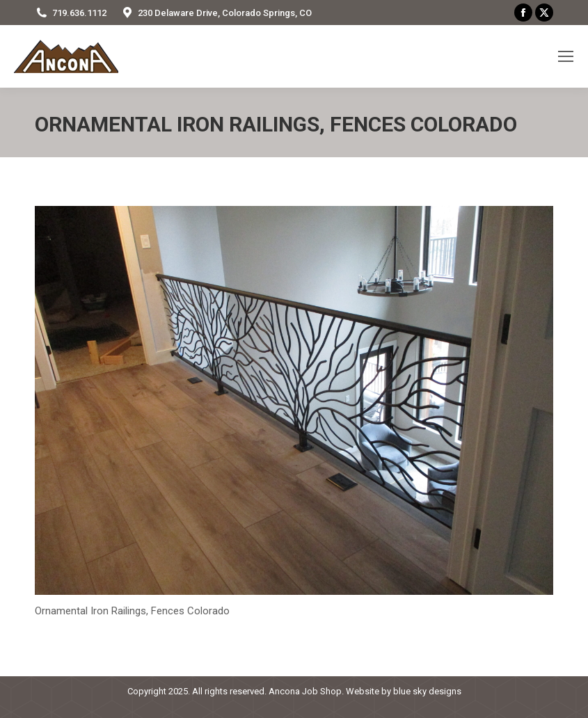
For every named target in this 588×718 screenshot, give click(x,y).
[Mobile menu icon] (566, 56)
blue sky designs (427, 691)
